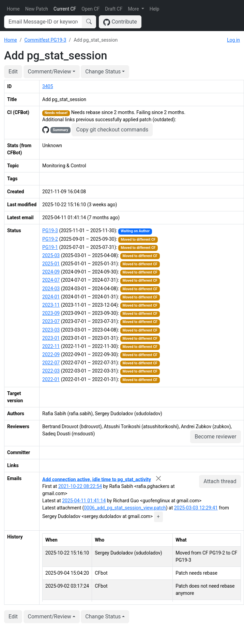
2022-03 (51, 371)
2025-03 (51, 255)
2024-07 (51, 280)
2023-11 (51, 305)
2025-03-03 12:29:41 (196, 508)
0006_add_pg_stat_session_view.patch (125, 508)
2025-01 (51, 264)
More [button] (134, 9)
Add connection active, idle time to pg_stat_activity (97, 479)
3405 (48, 86)
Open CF (90, 9)
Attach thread (220, 481)
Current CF (65, 9)
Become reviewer (215, 437)
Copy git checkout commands (112, 130)
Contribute (120, 22)
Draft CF (114, 9)
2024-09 (51, 272)
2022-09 (51, 354)
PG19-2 (50, 239)
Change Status (103, 72)
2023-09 (51, 313)
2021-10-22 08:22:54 (80, 486)
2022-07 (51, 363)
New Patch (37, 9)
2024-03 (51, 289)
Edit (13, 72)
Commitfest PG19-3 (45, 40)
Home (13, 9)
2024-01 (51, 297)
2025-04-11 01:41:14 (84, 501)
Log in (233, 40)
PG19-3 (50, 230)
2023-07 (51, 321)
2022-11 (51, 346)
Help (155, 9)
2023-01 (51, 338)
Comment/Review (50, 72)
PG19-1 (50, 247)
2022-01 (51, 379)
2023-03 (51, 330)
